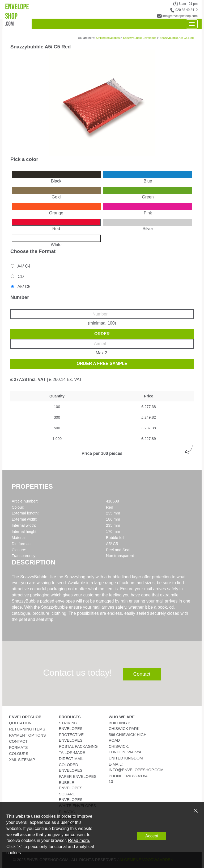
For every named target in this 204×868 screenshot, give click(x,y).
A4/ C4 (20, 266)
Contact (142, 674)
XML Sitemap (22, 760)
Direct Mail (71, 759)
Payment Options (27, 735)
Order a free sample (102, 364)
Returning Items (27, 729)
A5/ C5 (20, 287)
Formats (18, 747)
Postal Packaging (78, 746)
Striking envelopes (108, 38)
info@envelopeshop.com (180, 16)
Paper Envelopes (78, 776)
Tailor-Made (72, 753)
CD (17, 277)
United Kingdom (126, 758)
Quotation (20, 723)
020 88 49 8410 (187, 10)
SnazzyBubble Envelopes (140, 38)
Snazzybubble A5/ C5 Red (177, 38)
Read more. (79, 840)
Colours (19, 754)
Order (102, 334)
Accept (152, 836)
